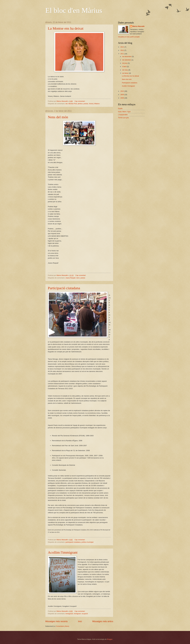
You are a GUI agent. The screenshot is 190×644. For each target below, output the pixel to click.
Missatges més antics (103, 621)
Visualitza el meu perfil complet (129, 37)
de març (125, 70)
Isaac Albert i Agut (124, 112)
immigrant (77, 614)
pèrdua (80, 104)
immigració (69, 614)
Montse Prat (73, 104)
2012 (122, 50)
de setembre (127, 60)
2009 (122, 95)
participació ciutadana (73, 542)
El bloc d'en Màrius (74, 10)
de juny (125, 63)
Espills (120, 108)
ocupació (85, 614)
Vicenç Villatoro (94, 104)
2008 (122, 98)
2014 (122, 47)
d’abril (125, 67)
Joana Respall (70, 278)
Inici (80, 621)
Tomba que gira (123, 118)
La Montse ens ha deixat (66, 28)
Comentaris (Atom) (63, 626)
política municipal (87, 542)
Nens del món (58, 117)
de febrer (126, 73)
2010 (122, 91)
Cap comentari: (80, 101)
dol (66, 104)
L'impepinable (123, 115)
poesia (86, 104)
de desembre (127, 56)
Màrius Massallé (139, 26)
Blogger (110, 639)
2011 (122, 54)
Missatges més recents (56, 621)
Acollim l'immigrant (63, 552)
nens (78, 278)
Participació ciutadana (64, 288)
